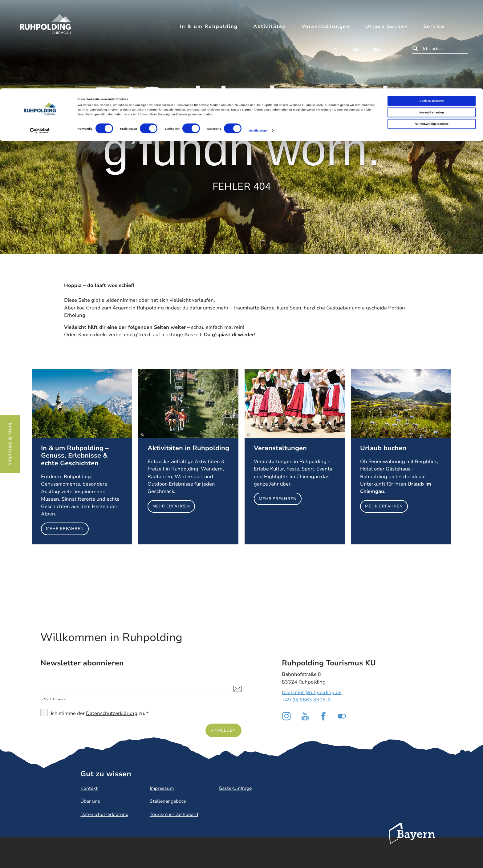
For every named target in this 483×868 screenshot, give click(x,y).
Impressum (162, 788)
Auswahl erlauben (432, 24)
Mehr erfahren (82, 457)
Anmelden (223, 730)
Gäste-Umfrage (235, 788)
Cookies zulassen (432, 12)
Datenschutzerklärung (112, 713)
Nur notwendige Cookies (432, 35)
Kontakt (89, 788)
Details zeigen (259, 42)
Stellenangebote (168, 801)
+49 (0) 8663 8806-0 (306, 700)
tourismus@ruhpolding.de (312, 692)
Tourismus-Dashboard (174, 814)
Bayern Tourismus (412, 842)
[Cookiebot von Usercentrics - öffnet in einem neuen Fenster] (40, 42)
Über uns (90, 801)
